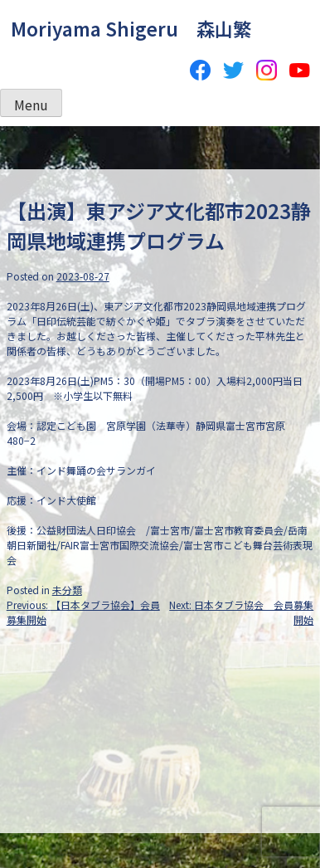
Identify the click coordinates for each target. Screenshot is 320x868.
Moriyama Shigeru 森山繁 (131, 28)
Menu (31, 105)
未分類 (67, 590)
